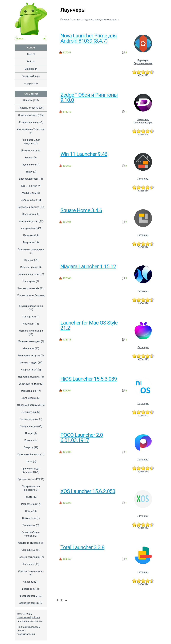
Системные (29, 525)
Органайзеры (29, 398)
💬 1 (124, 112)
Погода (29, 433)
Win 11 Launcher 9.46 (84, 154)
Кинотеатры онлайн (28, 288)
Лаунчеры (143, 60)
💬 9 (124, 278)
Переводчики (29, 412)
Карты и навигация (28, 274)
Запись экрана (29, 200)
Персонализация (143, 63)
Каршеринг (29, 281)
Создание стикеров (29, 543)
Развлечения (28, 504)
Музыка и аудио (28, 363)
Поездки (29, 440)
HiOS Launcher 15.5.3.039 (89, 379)
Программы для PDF (29, 479)
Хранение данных (29, 603)
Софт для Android (28, 115)
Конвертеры (29, 317)
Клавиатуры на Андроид (31, 295)
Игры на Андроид (28, 221)
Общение (29, 260)
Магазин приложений (31, 331)
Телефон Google (31, 76)
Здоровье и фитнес (29, 207)
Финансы (28, 582)
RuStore (31, 61)
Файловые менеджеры (31, 571)
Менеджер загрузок (29, 356)
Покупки (28, 447)
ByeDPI (31, 54)
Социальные (28, 550)
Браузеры (28, 242)
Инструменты (29, 228)
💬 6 (124, 52)
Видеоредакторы (29, 179)
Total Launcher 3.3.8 (82, 547)
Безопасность (29, 150)
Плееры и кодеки (29, 426)
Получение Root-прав (29, 454)
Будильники (29, 165)
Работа (29, 497)
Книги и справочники (31, 306)
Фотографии (28, 589)
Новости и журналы (29, 377)
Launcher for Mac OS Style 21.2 (89, 325)
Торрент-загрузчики (29, 557)
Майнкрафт (31, 69)
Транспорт (28, 564)
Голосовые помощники (31, 249)
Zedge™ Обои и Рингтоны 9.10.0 (89, 97)
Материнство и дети (29, 341)
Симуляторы (29, 518)
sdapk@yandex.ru (26, 634)
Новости (28, 100)
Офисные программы (29, 405)
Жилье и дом (29, 193)
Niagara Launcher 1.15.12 (88, 266)
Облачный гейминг (29, 384)
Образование (28, 391)
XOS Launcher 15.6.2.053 (88, 491)
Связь (28, 511)
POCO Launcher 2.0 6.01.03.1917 (82, 438)
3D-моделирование (29, 122)
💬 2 (124, 166)
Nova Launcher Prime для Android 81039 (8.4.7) (89, 38)
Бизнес (29, 158)
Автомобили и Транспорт (31, 129)
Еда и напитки (29, 186)
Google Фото (31, 84)
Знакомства (29, 214)
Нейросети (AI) (29, 370)
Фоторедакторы (28, 596)
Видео (29, 172)
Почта (29, 462)
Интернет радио (29, 267)
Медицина (28, 348)
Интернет (29, 235)
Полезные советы (28, 108)
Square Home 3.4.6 (81, 210)
